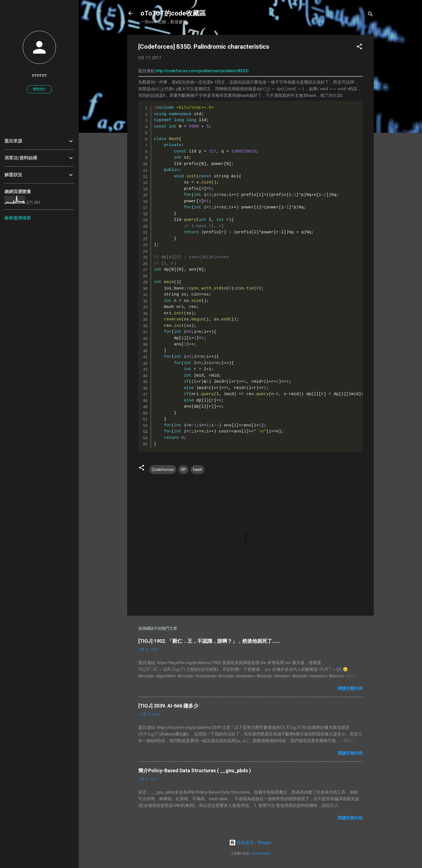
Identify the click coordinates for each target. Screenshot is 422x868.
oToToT (39, 75)
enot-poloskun (261, 853)
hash (198, 470)
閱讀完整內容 (350, 688)
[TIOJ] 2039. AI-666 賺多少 (168, 706)
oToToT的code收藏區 (173, 13)
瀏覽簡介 (39, 89)
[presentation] (158, 89)
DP (183, 470)
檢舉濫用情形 (18, 218)
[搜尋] (370, 15)
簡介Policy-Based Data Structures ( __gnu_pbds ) (195, 770)
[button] (359, 47)
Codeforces (163, 470)
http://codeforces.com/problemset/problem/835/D (202, 71)
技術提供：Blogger (250, 843)
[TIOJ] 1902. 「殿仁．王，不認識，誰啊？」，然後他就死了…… (209, 641)
